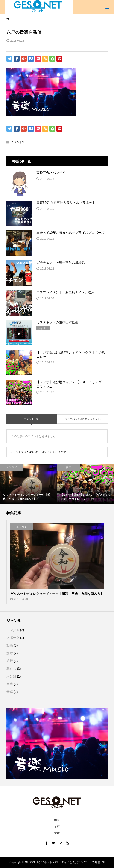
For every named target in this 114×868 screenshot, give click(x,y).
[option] (29, 484)
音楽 (10, 692)
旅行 (10, 661)
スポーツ (13, 638)
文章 (10, 653)
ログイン (47, 452)
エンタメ (13, 630)
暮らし (11, 669)
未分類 (11, 676)
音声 (10, 684)
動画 (10, 645)
